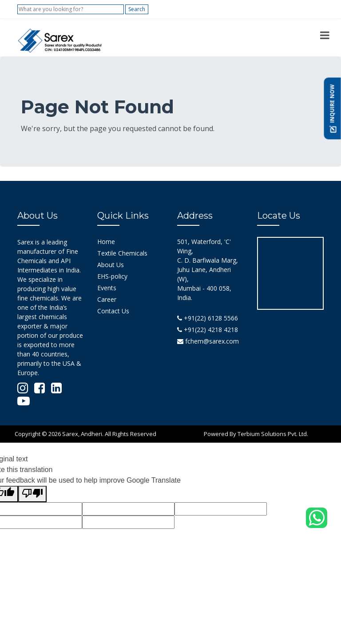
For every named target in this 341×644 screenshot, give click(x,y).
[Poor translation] (32, 494)
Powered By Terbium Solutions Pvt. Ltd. (256, 434)
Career (107, 299)
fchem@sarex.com (208, 341)
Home (106, 242)
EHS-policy (112, 276)
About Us (111, 265)
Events (107, 288)
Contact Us (113, 311)
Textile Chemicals (122, 253)
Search (137, 9)
